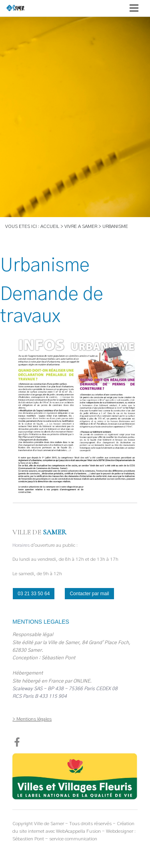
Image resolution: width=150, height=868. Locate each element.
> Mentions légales (32, 719)
